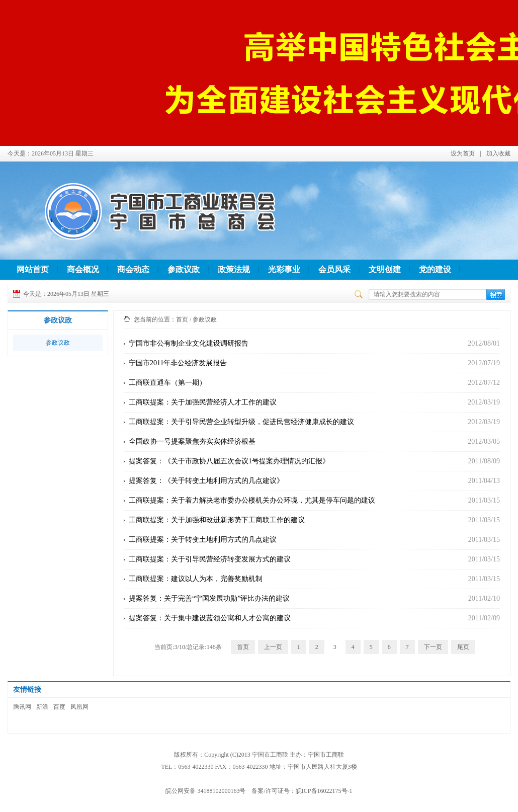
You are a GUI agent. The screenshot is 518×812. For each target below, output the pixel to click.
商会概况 (83, 269)
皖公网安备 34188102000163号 (205, 791)
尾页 (463, 647)
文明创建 (385, 269)
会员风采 (334, 269)
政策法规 (234, 269)
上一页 (273, 647)
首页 (182, 319)
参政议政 (184, 269)
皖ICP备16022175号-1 (324, 791)
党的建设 (435, 269)
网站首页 (33, 269)
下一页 (433, 647)
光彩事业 (284, 269)
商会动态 (133, 269)
